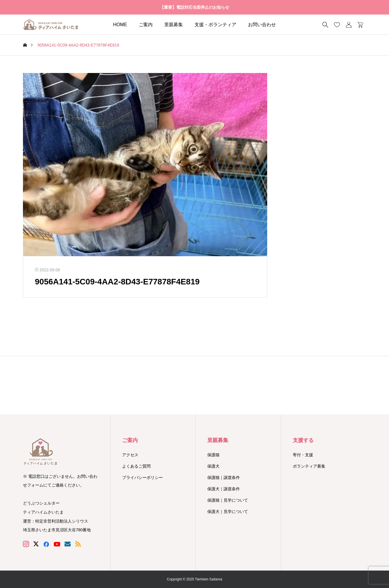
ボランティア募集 (309, 466)
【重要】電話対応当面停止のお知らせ (195, 7)
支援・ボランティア (215, 25)
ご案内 (146, 25)
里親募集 (174, 25)
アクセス (130, 455)
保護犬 (213, 466)
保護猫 (213, 455)
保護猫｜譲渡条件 (224, 477)
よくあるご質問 (136, 466)
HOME (120, 25)
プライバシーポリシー (142, 477)
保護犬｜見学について (228, 512)
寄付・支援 (303, 455)
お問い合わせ (262, 25)
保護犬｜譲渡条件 (224, 489)
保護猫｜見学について (228, 500)
